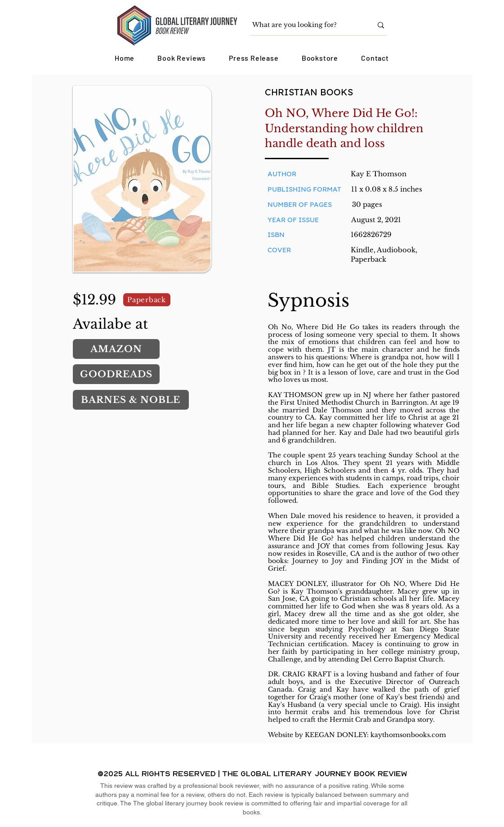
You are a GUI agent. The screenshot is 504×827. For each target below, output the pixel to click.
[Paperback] (147, 300)
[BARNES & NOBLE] (131, 400)
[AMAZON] (116, 349)
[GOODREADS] (116, 374)
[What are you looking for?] (306, 25)
